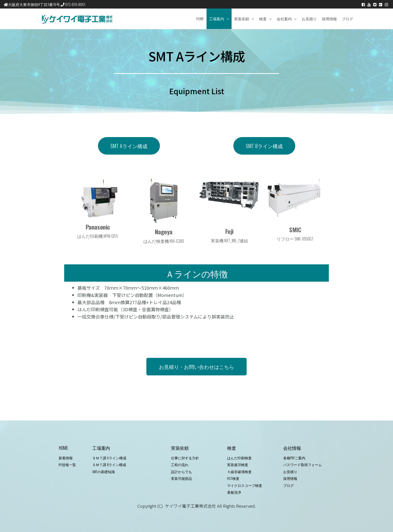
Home (200, 19)
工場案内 (217, 19)
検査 (263, 19)
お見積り (309, 19)
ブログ (348, 19)
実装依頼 (242, 19)
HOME (63, 448)
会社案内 (284, 19)
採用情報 (329, 19)
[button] (129, 146)
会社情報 (292, 448)
